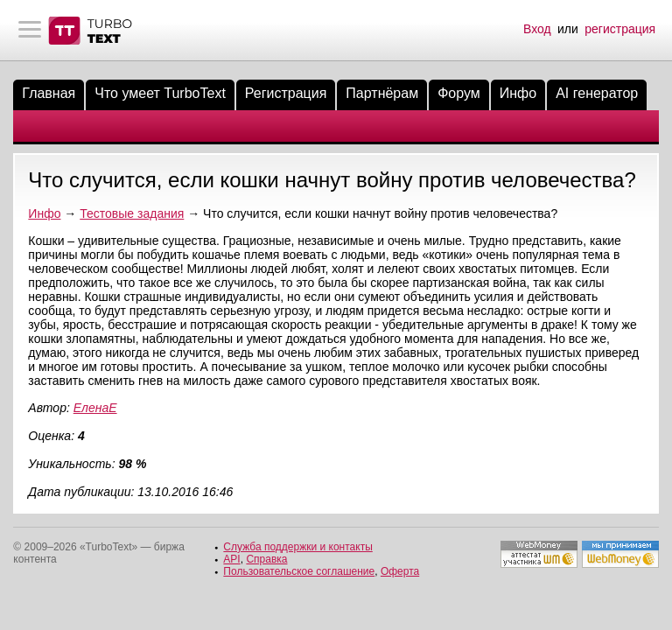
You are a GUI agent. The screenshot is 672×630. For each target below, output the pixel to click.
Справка (266, 559)
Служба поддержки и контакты (297, 547)
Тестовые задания (132, 213)
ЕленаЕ (95, 408)
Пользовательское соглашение (299, 571)
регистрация (620, 29)
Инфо (518, 93)
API (231, 559)
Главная (49, 93)
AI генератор (597, 93)
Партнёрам (382, 93)
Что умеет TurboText (160, 93)
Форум (459, 93)
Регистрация (286, 93)
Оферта (400, 571)
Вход (537, 29)
